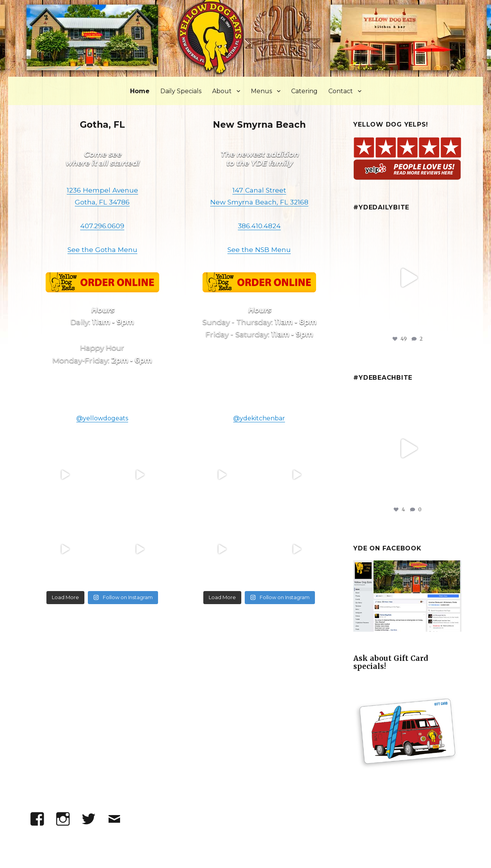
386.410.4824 (259, 226)
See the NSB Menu (259, 250)
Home (140, 91)
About (222, 91)
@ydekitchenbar (259, 418)
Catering (304, 91)
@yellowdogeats (102, 418)
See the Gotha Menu (102, 250)
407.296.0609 (102, 226)
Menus (261, 91)
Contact (341, 91)
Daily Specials (181, 91)
